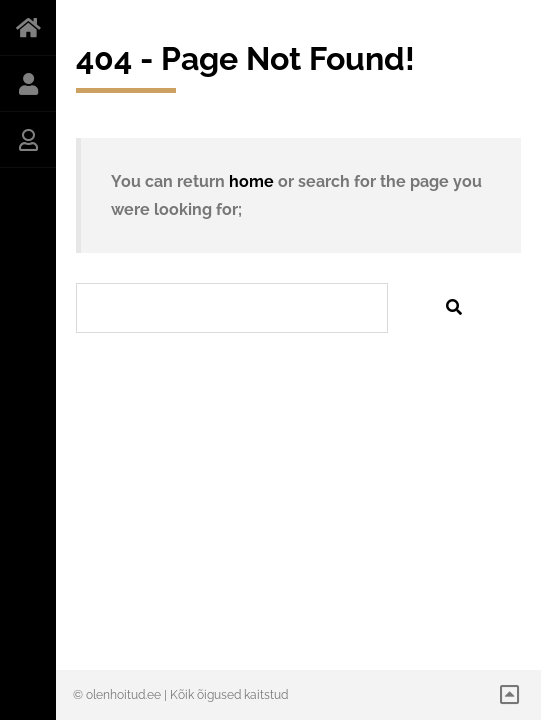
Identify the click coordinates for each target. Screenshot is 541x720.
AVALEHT (28, 28)
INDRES (28, 84)
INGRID (28, 140)
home (251, 181)
